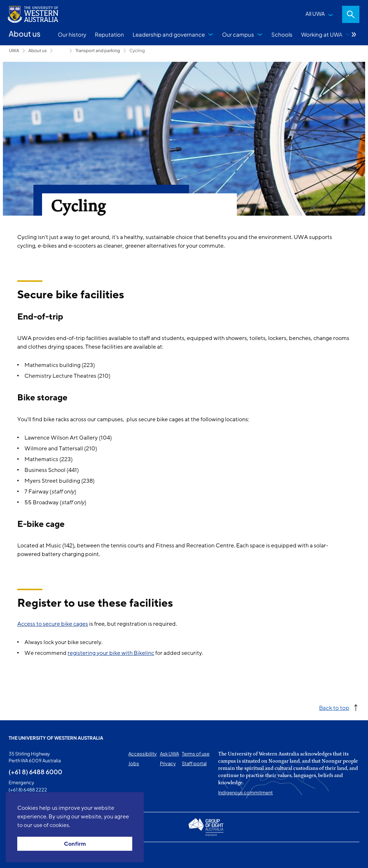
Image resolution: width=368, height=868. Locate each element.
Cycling (137, 50)
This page (19, 855)
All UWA (315, 13)
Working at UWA (322, 34)
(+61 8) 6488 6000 (35, 772)
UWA (14, 50)
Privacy (168, 763)
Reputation (109, 34)
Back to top (334, 708)
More (354, 35)
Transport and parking (98, 50)
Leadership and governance (169, 34)
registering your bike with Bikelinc (111, 653)
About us (38, 50)
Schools (282, 34)
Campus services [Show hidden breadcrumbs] (61, 51)
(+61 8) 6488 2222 (28, 790)
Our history (72, 34)
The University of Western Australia (56, 738)
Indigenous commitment (245, 793)
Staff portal (194, 763)
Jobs (134, 763)
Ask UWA (169, 754)
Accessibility (142, 754)
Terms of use (196, 754)
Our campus (238, 34)
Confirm (75, 844)
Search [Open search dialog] (351, 14)
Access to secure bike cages (53, 624)
